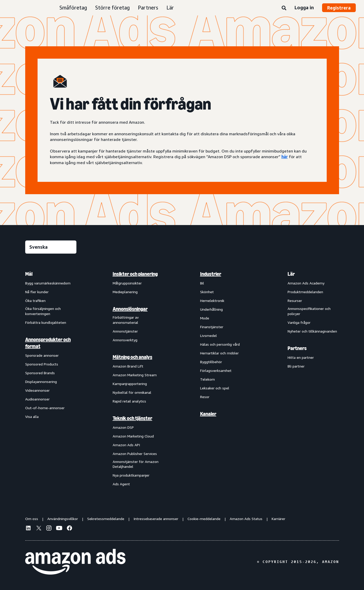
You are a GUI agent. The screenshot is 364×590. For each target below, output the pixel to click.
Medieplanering (125, 292)
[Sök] (284, 8)
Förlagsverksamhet (216, 370)
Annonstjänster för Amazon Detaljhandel (136, 464)
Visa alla (32, 417)
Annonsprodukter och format (48, 343)
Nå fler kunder (37, 292)
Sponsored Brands (40, 373)
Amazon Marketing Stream (135, 375)
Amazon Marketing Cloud (133, 436)
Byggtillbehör (211, 362)
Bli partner (296, 366)
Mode (205, 318)
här (285, 157)
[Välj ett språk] (51, 247)
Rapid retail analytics (129, 401)
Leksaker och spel (215, 388)
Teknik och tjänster (132, 418)
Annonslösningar (130, 309)
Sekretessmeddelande (106, 519)
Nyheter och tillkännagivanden (312, 331)
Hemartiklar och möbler (219, 353)
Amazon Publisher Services (135, 454)
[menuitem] (51, 379)
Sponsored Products (42, 364)
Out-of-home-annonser (45, 408)
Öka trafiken (35, 301)
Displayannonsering (41, 382)
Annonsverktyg (125, 340)
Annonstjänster (125, 331)
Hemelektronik (212, 301)
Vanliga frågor (299, 322)
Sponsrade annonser (42, 355)
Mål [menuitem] (29, 274)
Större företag (112, 8)
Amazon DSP (123, 427)
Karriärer (278, 519)
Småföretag (73, 8)
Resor (205, 397)
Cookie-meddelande (204, 519)
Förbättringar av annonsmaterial (126, 320)
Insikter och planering (135, 274)
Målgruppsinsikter (127, 283)
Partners (148, 8)
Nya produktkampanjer (131, 475)
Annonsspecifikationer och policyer (309, 311)
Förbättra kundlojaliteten (46, 322)
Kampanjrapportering (130, 384)
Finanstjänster (212, 327)
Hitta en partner (301, 357)
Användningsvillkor (63, 519)
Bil (202, 283)
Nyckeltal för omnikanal (132, 392)
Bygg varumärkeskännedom (48, 283)
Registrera (339, 8)
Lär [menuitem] (291, 274)
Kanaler (208, 414)
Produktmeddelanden (305, 292)
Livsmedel (208, 336)
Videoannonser (37, 390)
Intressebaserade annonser (156, 519)
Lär (170, 8)
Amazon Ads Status (246, 519)
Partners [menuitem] (297, 348)
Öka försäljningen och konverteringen (43, 311)
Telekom (207, 379)
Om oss (32, 519)
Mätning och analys (132, 357)
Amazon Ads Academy (306, 283)
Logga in (304, 7)
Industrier (211, 274)
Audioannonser (37, 399)
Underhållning (211, 309)
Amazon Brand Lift (128, 366)
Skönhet (207, 292)
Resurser (295, 301)
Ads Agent (121, 484)
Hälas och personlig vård (220, 344)
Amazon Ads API (126, 445)
